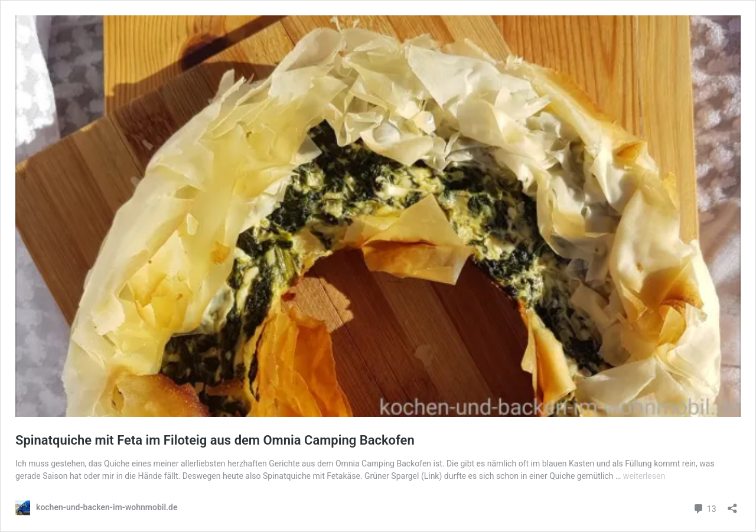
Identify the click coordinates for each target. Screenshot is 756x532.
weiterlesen (644, 476)
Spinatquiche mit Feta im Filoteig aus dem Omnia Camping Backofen (215, 440)
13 (704, 507)
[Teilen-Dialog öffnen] (732, 505)
